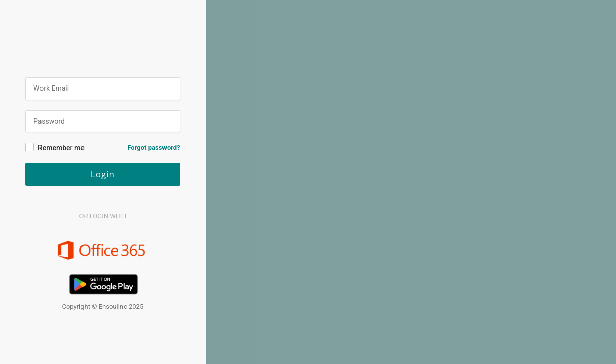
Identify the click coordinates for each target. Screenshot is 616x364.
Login (103, 174)
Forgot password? (153, 147)
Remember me (61, 148)
